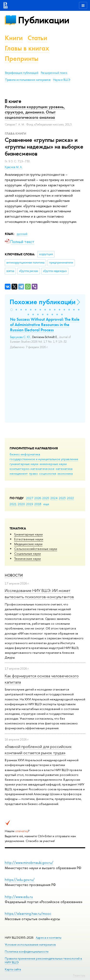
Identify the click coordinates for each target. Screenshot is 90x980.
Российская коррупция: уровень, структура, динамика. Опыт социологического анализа (35, 112)
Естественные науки (29, 539)
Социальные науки (27, 553)
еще (46, 504)
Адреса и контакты (49, 938)
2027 (30, 498)
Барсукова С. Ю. (20, 337)
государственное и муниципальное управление (44, 459)
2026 (38, 498)
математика (64, 469)
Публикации (44, 20)
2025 (46, 498)
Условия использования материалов (30, 945)
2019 (30, 504)
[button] (12, 310)
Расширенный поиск (54, 73)
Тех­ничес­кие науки (27, 559)
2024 (54, 498)
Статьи (37, 38)
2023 (62, 498)
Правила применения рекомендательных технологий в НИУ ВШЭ (43, 960)
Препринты (22, 59)
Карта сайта (13, 969)
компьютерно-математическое (32, 469)
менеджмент (19, 473)
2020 (21, 504)
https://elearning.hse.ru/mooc (28, 914)
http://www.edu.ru (19, 897)
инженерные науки (53, 464)
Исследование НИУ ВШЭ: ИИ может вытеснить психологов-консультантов (39, 594)
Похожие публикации (43, 302)
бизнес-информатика (25, 454)
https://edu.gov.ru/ (20, 880)
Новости (14, 575)
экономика (65, 473)
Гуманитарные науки (28, 534)
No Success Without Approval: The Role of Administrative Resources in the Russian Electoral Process (45, 325)
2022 (70, 498)
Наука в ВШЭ (62, 80)
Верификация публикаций (22, 73)
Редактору (79, 975)
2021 (13, 504)
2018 (38, 504)
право (33, 473)
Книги (14, 38)
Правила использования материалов (28, 80)
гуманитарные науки (24, 464)
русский (22, 234)
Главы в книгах (27, 48)
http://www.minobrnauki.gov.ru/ (29, 863)
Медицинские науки (28, 544)
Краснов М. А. (14, 167)
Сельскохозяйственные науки (36, 549)
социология (48, 473)
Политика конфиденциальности (27, 952)
